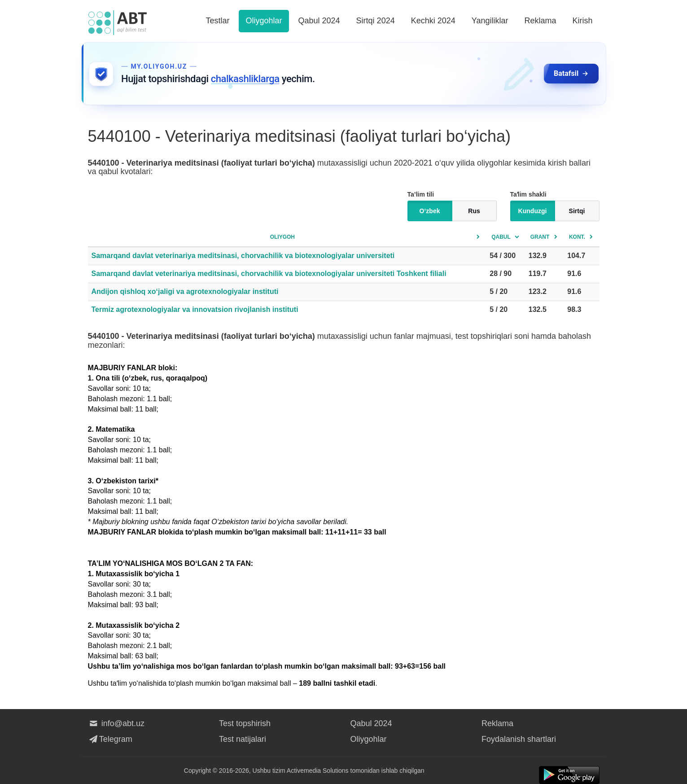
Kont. (577, 237)
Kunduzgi (533, 211)
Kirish (582, 21)
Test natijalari (243, 739)
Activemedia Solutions (318, 771)
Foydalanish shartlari (519, 739)
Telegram (110, 739)
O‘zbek (430, 211)
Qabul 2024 (319, 21)
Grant (540, 237)
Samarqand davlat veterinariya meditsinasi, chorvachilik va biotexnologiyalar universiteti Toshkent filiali (269, 274)
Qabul (501, 237)
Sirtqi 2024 (376, 21)
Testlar (217, 21)
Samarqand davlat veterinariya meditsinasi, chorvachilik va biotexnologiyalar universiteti (243, 256)
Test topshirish (245, 723)
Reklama (540, 21)
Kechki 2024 (433, 21)
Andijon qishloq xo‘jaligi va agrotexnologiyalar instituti (185, 291)
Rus (474, 211)
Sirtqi (577, 211)
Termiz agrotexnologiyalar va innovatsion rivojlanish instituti (195, 309)
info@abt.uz (116, 723)
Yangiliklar (490, 21)
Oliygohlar (264, 21)
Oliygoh (282, 237)
